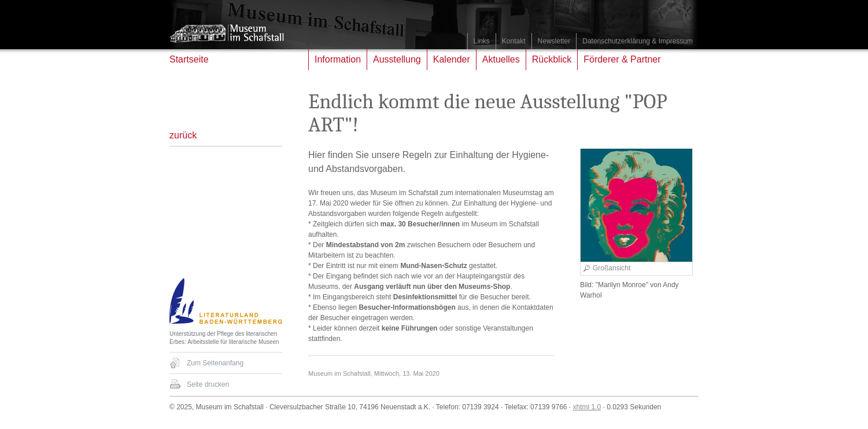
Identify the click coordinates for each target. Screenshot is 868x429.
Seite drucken (208, 384)
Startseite (189, 59)
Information (338, 59)
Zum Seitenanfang (215, 363)
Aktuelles (501, 59)
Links (482, 41)
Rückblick (552, 59)
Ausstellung (397, 59)
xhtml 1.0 (587, 407)
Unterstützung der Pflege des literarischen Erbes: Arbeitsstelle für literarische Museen (224, 338)
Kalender (452, 59)
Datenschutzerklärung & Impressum (638, 41)
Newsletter (554, 41)
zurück (183, 135)
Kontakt (514, 41)
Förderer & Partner (622, 59)
